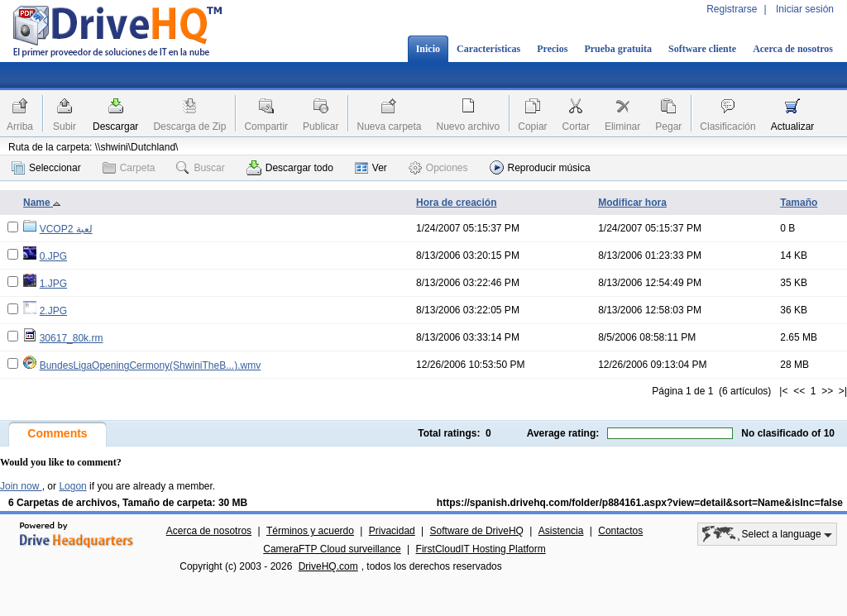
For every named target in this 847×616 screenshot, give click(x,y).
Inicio (428, 49)
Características (488, 49)
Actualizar (793, 127)
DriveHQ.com (328, 566)
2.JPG (53, 311)
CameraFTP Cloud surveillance (332, 549)
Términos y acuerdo (310, 531)
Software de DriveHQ (477, 531)
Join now (21, 486)
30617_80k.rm (72, 338)
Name (42, 203)
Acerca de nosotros (793, 49)
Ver (371, 168)
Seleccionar (46, 168)
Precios (552, 49)
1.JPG (53, 284)
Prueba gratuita (618, 49)
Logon (72, 486)
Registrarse (732, 9)
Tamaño (799, 203)
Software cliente (702, 49)
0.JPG (53, 256)
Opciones (438, 168)
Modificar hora (632, 203)
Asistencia (561, 531)
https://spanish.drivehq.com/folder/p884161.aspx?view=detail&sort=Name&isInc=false (640, 503)
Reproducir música (540, 167)
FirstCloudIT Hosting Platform (481, 549)
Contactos (620, 531)
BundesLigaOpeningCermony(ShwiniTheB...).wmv (150, 365)
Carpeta (129, 168)
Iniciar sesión (805, 9)
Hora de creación (456, 203)
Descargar (115, 127)
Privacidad (392, 531)
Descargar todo (290, 168)
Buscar (200, 168)
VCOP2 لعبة (66, 229)
